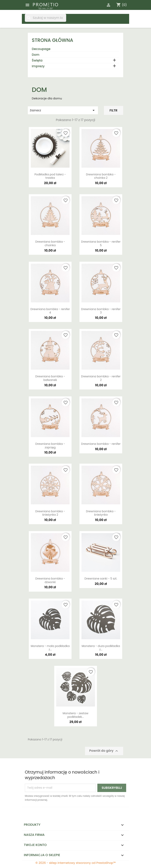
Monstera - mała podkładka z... (50, 648)
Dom (36, 55)
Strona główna (52, 40)
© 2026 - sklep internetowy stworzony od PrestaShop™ (75, 863)
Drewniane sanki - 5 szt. (101, 579)
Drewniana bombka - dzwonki (50, 580)
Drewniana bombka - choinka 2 (101, 176)
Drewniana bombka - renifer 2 (101, 378)
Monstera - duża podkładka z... (101, 648)
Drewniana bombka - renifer (101, 444)
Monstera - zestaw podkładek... (75, 715)
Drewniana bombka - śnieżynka (101, 513)
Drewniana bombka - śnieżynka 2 (50, 513)
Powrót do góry (104, 751)
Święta (37, 61)
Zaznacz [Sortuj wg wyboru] (63, 110)
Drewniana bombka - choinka (50, 243)
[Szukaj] (45, 18)
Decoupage (41, 49)
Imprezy (38, 66)
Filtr (113, 110)
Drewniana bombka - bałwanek (50, 378)
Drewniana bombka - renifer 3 (101, 311)
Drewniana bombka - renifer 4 (50, 311)
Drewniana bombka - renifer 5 (101, 243)
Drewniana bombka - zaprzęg (50, 446)
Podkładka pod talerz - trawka (50, 176)
